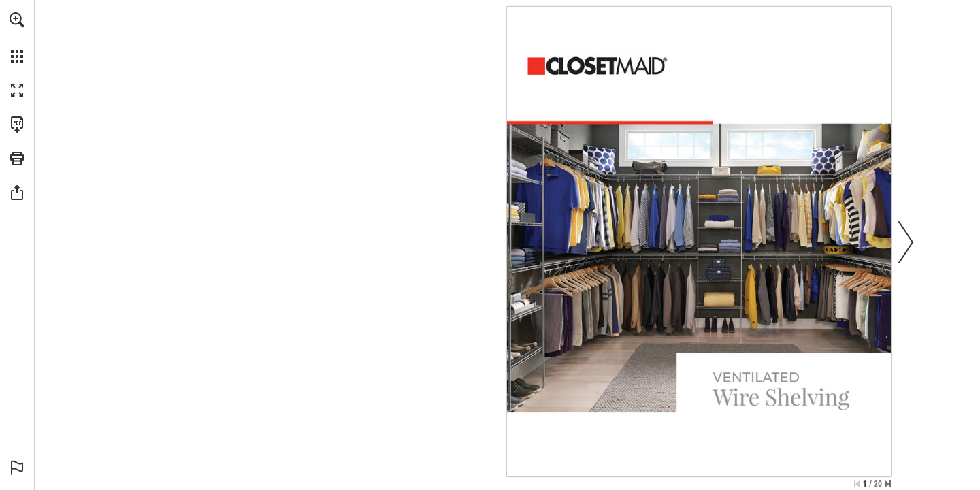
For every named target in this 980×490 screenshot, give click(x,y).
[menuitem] (17, 37)
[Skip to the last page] (888, 484)
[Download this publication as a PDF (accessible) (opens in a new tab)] (17, 125)
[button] (17, 20)
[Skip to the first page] (857, 484)
